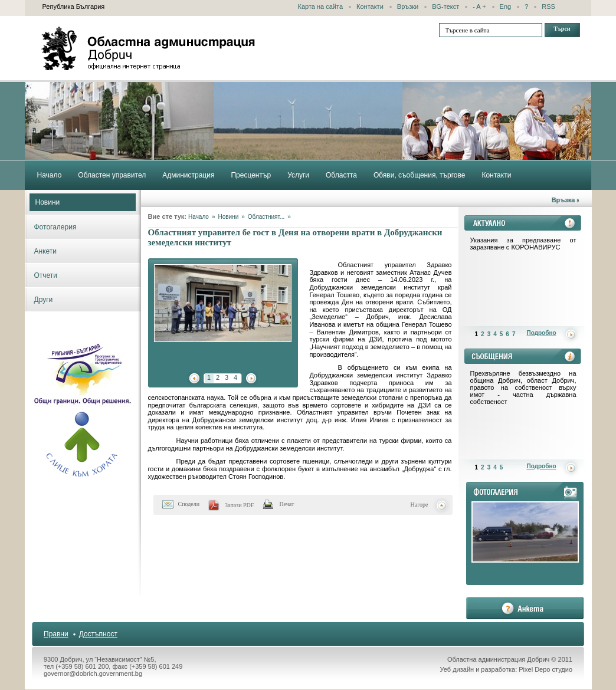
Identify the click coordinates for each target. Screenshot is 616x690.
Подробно (542, 333)
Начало (199, 217)
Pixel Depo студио (545, 669)
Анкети (46, 251)
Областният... (266, 217)
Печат (286, 504)
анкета (525, 608)
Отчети (46, 275)
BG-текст (445, 6)
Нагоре (420, 505)
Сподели (189, 504)
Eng (506, 6)
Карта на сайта (321, 6)
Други (44, 300)
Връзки (408, 6)
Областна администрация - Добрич (149, 48)
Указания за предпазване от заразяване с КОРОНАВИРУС (523, 244)
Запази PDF (239, 505)
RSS (548, 6)
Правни (56, 634)
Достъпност (98, 634)
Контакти (370, 6)
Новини (48, 202)
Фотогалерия (55, 227)
